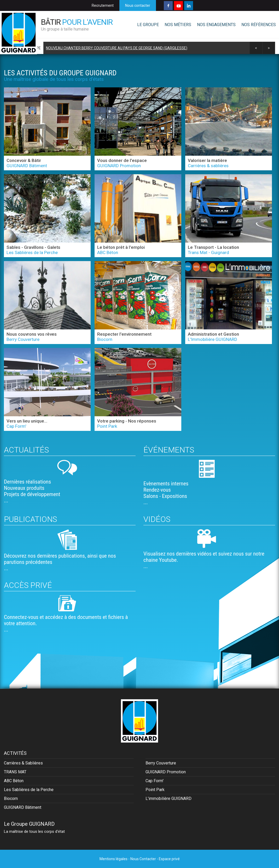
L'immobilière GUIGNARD (168, 798)
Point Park (155, 790)
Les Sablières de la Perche (29, 790)
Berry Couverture (161, 763)
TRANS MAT (15, 772)
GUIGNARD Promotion (166, 772)
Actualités (26, 450)
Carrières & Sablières (23, 763)
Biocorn (11, 798)
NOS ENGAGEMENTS (216, 25)
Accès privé (28, 585)
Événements (169, 450)
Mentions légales (114, 859)
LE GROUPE (148, 25)
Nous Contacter (143, 859)
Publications (30, 519)
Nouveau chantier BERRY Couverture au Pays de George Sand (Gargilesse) (117, 48)
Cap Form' (155, 781)
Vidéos (157, 519)
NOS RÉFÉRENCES (259, 25)
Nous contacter (138, 5)
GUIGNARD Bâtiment (23, 807)
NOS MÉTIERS (178, 25)
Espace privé (169, 859)
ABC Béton (14, 781)
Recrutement (103, 5)
